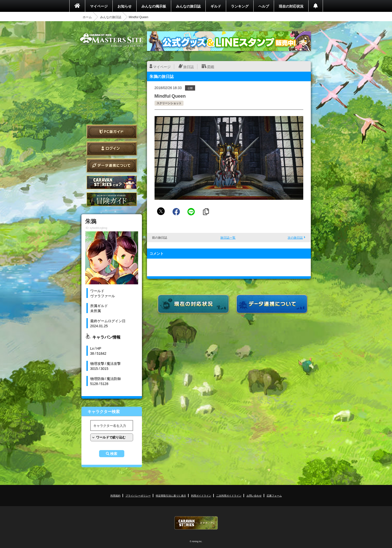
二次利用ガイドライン (229, 495)
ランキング (240, 6)
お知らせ (125, 6)
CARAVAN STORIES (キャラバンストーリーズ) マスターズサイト (112, 40)
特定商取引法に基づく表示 (171, 495)
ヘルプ (264, 6)
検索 (114, 454)
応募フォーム (274, 495)
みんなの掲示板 (154, 6)
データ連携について (112, 165)
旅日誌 (189, 67)
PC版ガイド (112, 132)
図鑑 (211, 67)
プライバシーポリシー (138, 495)
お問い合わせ (254, 495)
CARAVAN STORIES (196, 523)
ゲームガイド (112, 199)
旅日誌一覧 (228, 237)
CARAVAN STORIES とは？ (112, 182)
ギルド (216, 6)
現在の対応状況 (291, 6)
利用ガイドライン (201, 495)
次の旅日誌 (295, 237)
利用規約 (115, 495)
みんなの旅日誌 (188, 6)
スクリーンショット (169, 103)
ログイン (112, 148)
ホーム (87, 17)
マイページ (99, 6)
